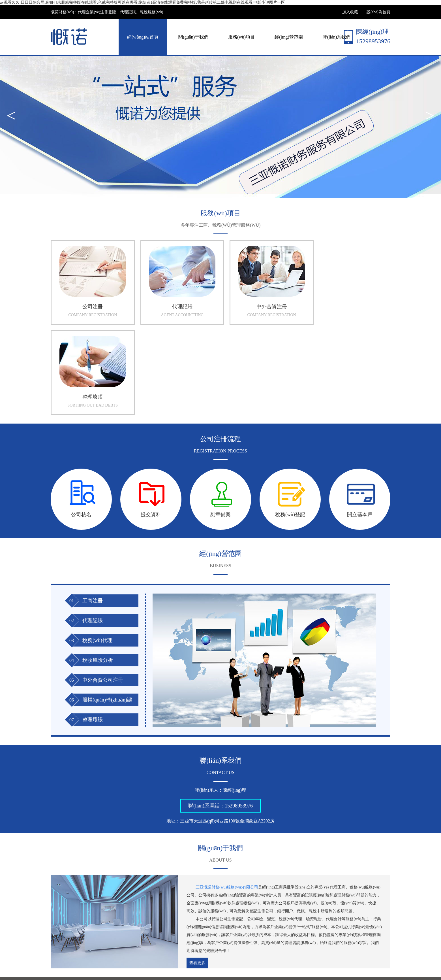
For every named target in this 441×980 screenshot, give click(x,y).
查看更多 (197, 873)
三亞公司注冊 (88, 895)
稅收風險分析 (98, 570)
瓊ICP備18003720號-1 (196, 964)
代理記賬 (93, 530)
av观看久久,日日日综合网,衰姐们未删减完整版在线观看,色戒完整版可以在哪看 (69, 977)
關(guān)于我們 (193, 37)
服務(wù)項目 (241, 37)
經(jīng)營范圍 (289, 37)
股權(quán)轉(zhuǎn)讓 (107, 610)
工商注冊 (93, 511)
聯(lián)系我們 (337, 37)
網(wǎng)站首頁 (143, 37)
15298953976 (239, 716)
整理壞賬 (93, 630)
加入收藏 (350, 12)
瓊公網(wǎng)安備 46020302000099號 (255, 964)
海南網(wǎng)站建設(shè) (344, 964)
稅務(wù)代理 (97, 550)
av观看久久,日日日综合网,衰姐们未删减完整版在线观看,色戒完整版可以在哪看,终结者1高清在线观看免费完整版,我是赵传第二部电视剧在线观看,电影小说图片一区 (143, 2)
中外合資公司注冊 (103, 590)
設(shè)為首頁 (378, 12)
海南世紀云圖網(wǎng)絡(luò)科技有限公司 (143, 896)
